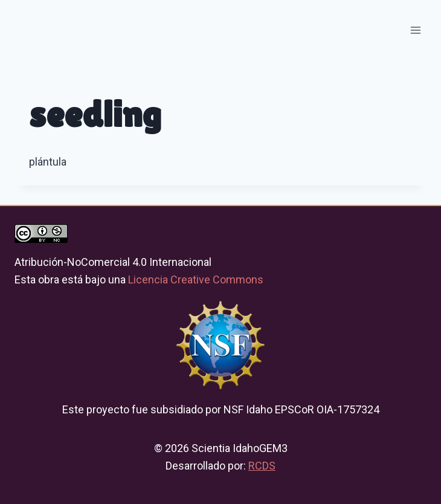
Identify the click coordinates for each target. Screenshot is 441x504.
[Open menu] (415, 30)
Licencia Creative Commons (196, 279)
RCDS (262, 466)
